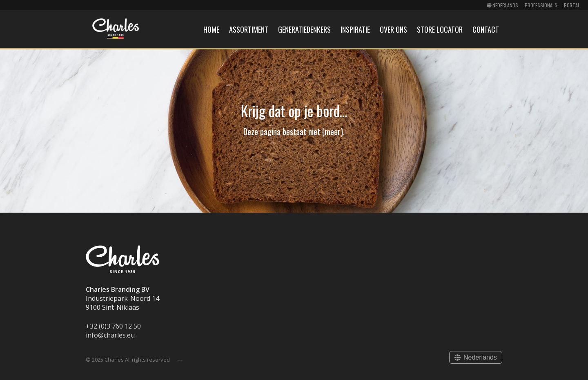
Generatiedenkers (304, 29)
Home (211, 29)
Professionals (541, 5)
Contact (486, 29)
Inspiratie (355, 29)
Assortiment (249, 29)
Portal (572, 5)
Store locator (440, 29)
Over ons (393, 29)
